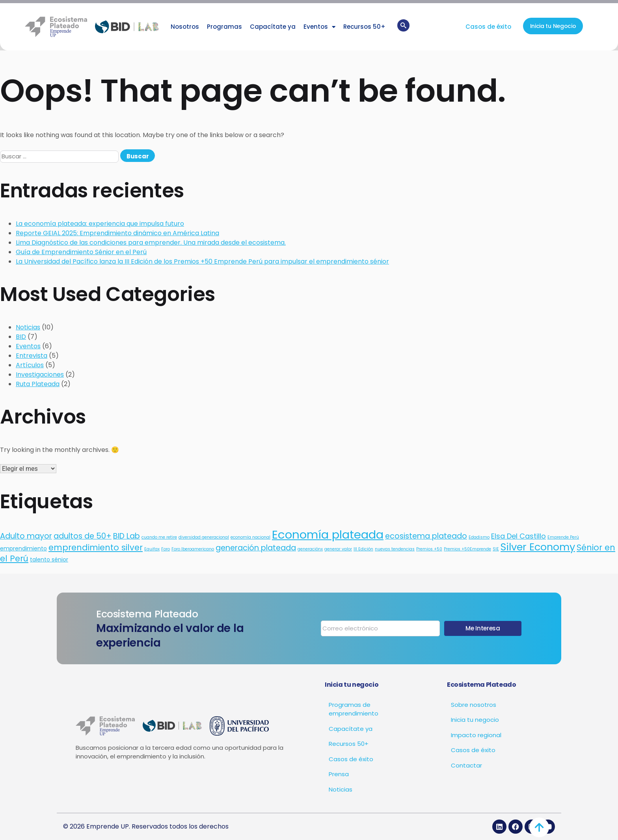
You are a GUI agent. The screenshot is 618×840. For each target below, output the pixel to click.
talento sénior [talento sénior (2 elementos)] (49, 559)
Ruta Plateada (38, 384)
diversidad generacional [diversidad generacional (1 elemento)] (204, 537)
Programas (224, 27)
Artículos (30, 365)
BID (21, 337)
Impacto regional (476, 735)
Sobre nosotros (474, 705)
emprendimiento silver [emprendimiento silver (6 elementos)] (96, 547)
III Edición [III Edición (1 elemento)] (363, 549)
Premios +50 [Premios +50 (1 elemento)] (429, 549)
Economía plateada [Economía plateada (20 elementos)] (328, 534)
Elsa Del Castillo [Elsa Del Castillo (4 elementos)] (518, 536)
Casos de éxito (488, 27)
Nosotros (185, 27)
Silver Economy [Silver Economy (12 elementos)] (538, 547)
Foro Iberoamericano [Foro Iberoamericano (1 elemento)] (193, 549)
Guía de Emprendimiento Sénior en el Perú (81, 252)
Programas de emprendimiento (354, 709)
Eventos (319, 27)
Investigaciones (40, 374)
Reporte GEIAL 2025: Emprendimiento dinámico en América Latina (117, 233)
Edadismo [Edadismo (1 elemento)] (479, 537)
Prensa (339, 774)
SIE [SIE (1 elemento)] (496, 549)
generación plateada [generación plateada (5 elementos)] (256, 548)
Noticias (28, 327)
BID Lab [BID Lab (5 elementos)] (127, 536)
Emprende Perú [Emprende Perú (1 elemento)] (563, 537)
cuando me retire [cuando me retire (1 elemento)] (159, 537)
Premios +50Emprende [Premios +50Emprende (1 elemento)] (467, 549)
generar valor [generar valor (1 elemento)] (338, 549)
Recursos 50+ (364, 27)
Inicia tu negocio (475, 720)
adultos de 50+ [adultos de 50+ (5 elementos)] (83, 536)
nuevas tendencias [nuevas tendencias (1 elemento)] (395, 549)
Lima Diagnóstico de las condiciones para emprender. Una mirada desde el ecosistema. (151, 243)
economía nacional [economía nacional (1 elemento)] (250, 537)
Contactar (466, 765)
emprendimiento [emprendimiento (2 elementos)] (23, 548)
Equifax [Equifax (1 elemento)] (152, 549)
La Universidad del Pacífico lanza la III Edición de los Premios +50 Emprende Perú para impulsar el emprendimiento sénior (202, 261)
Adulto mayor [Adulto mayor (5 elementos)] (26, 536)
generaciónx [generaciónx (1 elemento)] (310, 549)
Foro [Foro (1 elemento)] (166, 549)
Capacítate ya (273, 27)
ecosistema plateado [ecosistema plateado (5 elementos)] (426, 536)
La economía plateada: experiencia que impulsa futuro (100, 224)
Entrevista (32, 356)
